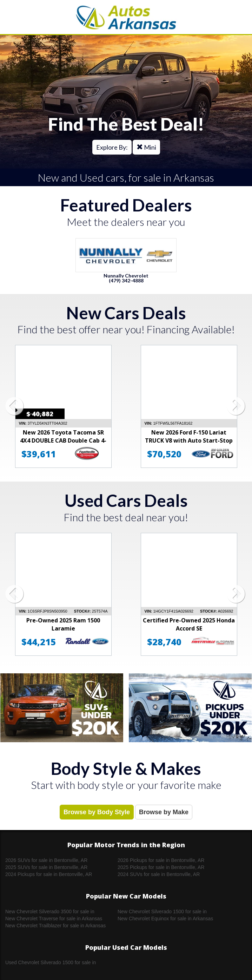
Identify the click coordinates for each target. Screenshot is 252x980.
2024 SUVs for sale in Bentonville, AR (159, 874)
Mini (146, 147)
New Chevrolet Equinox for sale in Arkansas (165, 919)
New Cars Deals (126, 313)
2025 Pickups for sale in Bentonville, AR (161, 867)
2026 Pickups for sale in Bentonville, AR (161, 860)
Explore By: (112, 147)
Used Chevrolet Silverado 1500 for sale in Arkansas (51, 963)
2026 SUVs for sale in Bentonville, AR (46, 860)
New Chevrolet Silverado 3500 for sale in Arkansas (50, 912)
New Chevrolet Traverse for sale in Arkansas (54, 919)
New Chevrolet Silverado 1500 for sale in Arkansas (162, 912)
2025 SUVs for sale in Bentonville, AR (46, 867)
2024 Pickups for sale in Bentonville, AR (49, 874)
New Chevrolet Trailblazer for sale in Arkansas (55, 926)
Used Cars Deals (126, 500)
